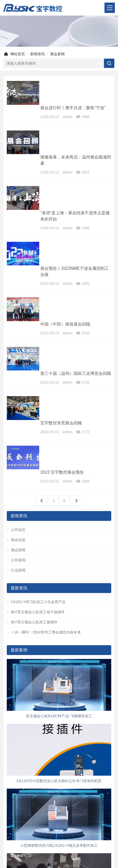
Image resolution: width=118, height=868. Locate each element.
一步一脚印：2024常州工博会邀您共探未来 (44, 490)
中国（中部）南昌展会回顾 (66, 220)
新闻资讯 (37, 54)
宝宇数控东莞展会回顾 (62, 288)
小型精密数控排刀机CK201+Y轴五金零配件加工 (59, 704)
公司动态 (16, 388)
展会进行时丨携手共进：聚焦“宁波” (74, 84)
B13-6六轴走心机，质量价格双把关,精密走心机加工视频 (59, 769)
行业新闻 (16, 428)
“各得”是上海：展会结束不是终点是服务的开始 (76, 155)
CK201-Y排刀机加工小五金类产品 (36, 460)
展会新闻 (57, 54)
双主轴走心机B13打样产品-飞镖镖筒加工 (59, 574)
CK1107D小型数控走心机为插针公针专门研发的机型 (59, 639)
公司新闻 (16, 418)
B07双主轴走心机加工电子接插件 (36, 470)
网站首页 (18, 54)
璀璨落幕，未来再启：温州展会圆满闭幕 (74, 121)
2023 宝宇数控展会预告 (63, 322)
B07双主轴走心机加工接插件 (32, 480)
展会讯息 (16, 398)
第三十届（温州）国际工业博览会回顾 (74, 257)
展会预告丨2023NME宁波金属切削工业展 (75, 189)
